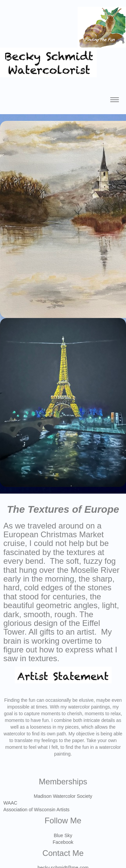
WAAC (10, 803)
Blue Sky (63, 835)
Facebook (63, 842)
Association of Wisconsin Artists (36, 810)
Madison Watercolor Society (63, 796)
